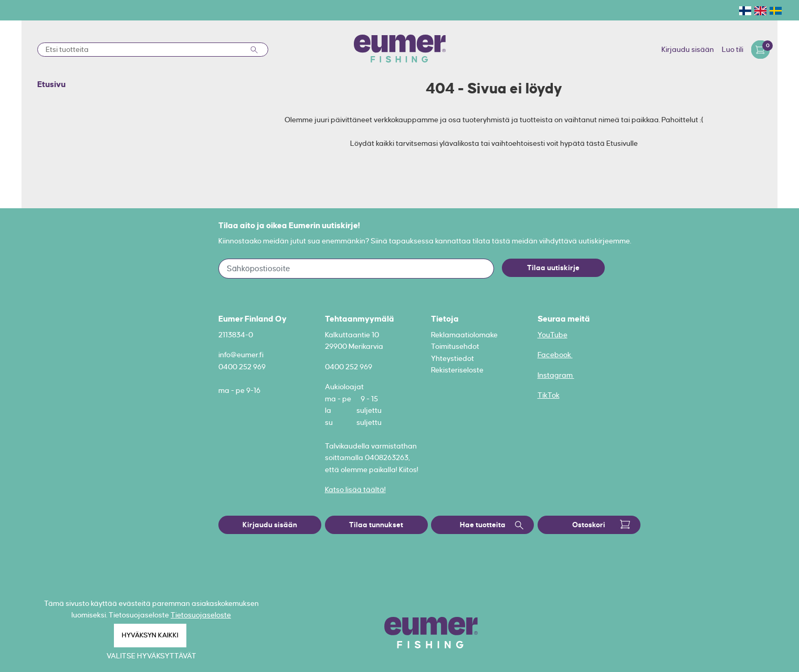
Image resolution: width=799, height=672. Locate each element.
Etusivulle (622, 143)
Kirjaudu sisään (688, 49)
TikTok (549, 395)
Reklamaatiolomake (464, 335)
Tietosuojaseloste (201, 615)
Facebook (555, 355)
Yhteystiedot (453, 358)
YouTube (553, 335)
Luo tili (733, 49)
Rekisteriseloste (457, 370)
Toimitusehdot (455, 346)
